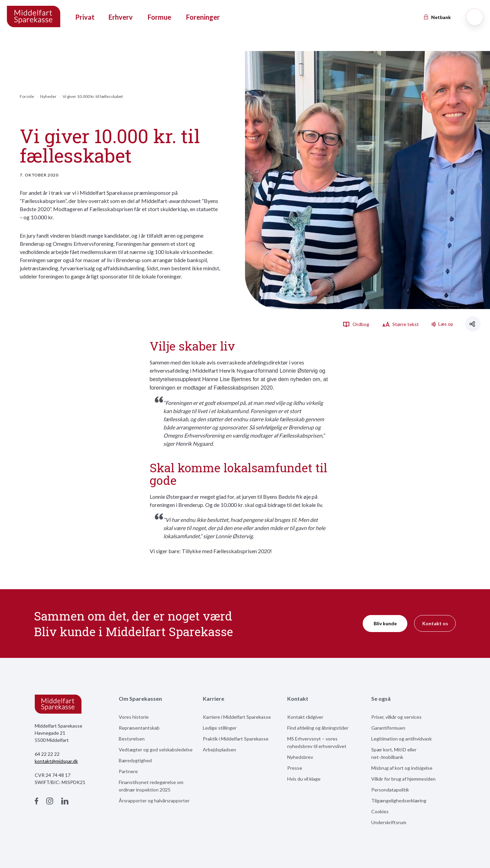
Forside (27, 96)
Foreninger (203, 17)
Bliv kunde (385, 623)
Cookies (380, 811)
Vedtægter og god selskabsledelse (156, 750)
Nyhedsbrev (300, 757)
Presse (295, 768)
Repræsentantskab (139, 728)
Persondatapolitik (390, 790)
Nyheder (48, 96)
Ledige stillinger (220, 728)
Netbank (437, 17)
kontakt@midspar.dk (56, 761)
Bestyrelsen (132, 739)
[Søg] (475, 17)
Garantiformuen (388, 728)
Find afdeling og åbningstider (318, 728)
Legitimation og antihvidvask (402, 739)
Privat (85, 17)
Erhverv (121, 17)
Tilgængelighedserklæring (399, 801)
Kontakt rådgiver (305, 717)
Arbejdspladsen (219, 750)
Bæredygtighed (135, 760)
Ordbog (356, 324)
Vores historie (134, 717)
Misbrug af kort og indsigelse (402, 768)
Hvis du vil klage (304, 779)
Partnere (128, 771)
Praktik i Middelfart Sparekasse (236, 739)
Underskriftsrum (389, 822)
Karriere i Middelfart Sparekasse (237, 717)
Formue (159, 17)
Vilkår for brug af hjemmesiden (403, 779)
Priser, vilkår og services (396, 717)
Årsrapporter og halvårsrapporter (154, 801)
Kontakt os (435, 623)
